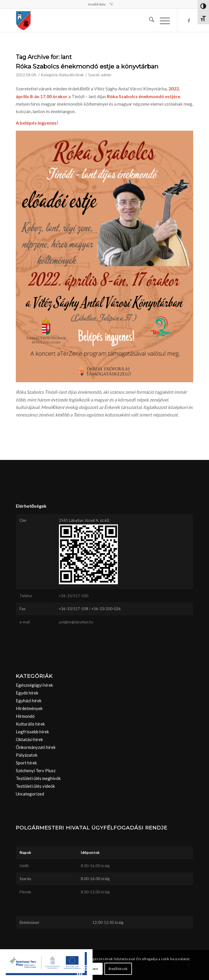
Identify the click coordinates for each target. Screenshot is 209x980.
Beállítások (118, 969)
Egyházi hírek (29, 701)
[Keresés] (149, 20)
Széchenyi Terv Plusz (36, 770)
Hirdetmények (29, 708)
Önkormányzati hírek (36, 747)
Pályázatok (27, 755)
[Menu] (162, 20)
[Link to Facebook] (189, 20)
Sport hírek (26, 763)
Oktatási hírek (29, 739)
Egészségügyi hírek (34, 685)
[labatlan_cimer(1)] (87, 20)
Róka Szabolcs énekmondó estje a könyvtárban (87, 66)
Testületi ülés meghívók (38, 778)
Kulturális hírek (72, 75)
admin (106, 75)
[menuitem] (149, 20)
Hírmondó (25, 716)
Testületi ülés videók (35, 786)
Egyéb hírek (27, 693)
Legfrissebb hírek (32, 732)
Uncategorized (30, 794)
